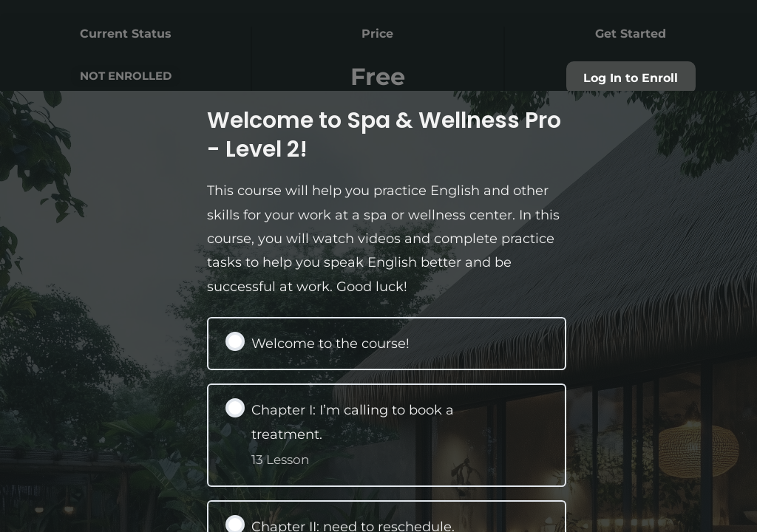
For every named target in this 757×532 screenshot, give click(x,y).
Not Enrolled (126, 76)
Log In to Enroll (631, 78)
